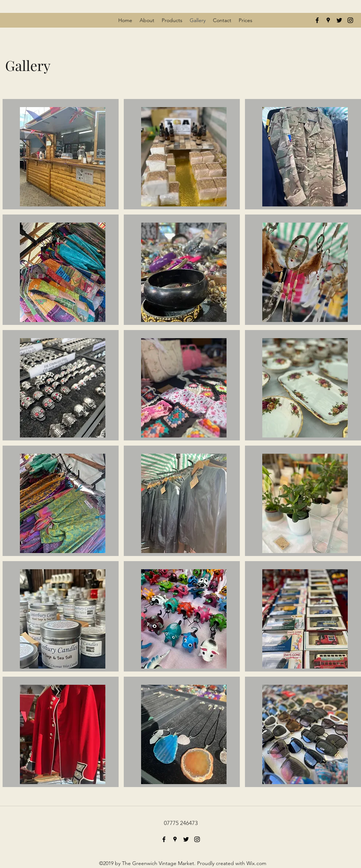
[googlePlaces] (328, 20)
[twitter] (339, 20)
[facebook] (317, 20)
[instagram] (350, 20)
